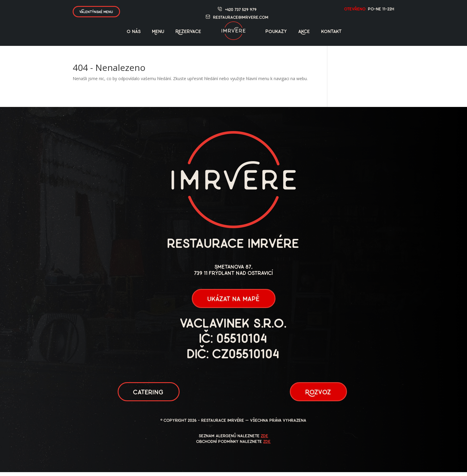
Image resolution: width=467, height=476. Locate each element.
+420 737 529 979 (241, 10)
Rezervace (189, 32)
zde (265, 440)
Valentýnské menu (96, 12)
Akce (304, 32)
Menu (158, 32)
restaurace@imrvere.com (241, 18)
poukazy (276, 32)
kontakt (332, 32)
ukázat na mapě (233, 300)
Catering (149, 395)
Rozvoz (318, 395)
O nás (134, 32)
